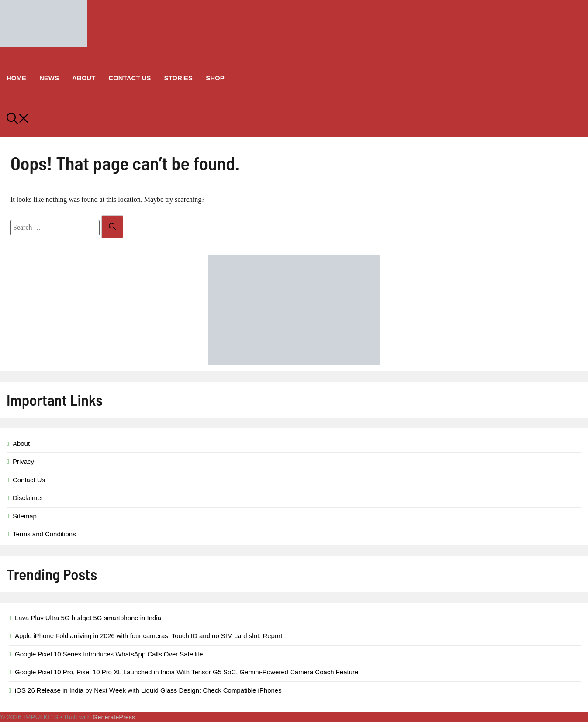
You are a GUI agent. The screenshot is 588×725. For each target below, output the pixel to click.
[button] (294, 120)
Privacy (23, 461)
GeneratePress (114, 717)
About (84, 78)
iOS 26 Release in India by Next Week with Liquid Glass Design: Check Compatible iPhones (148, 690)
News (49, 78)
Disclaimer (28, 498)
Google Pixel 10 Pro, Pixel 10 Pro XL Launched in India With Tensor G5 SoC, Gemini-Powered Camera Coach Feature (187, 672)
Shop (215, 78)
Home (16, 78)
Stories (179, 78)
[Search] (112, 227)
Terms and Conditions (44, 534)
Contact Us (130, 78)
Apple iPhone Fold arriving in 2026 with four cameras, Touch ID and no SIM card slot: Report (149, 636)
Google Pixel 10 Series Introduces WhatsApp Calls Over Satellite (109, 654)
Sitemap (25, 516)
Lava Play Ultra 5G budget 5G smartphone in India (88, 618)
